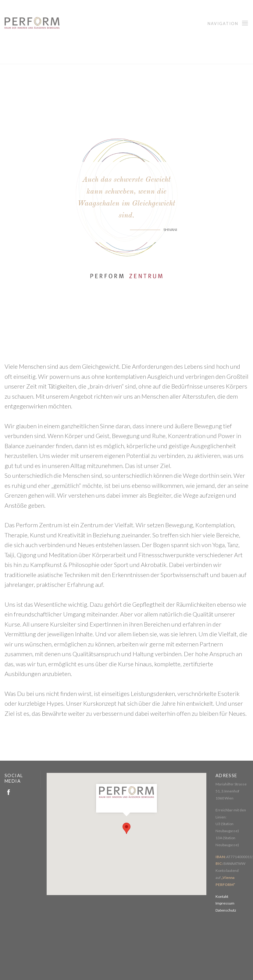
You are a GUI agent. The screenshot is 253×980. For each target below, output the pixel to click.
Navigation (228, 23)
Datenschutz (226, 910)
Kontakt (222, 896)
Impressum (225, 903)
